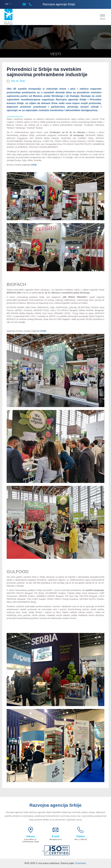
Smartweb (80, 863)
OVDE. (43, 331)
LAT (7, 4)
